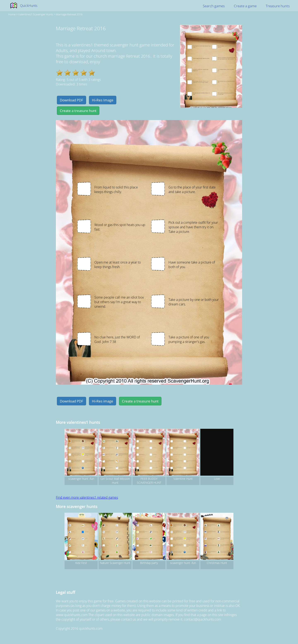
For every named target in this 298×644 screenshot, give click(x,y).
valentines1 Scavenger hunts (36, 14)
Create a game (245, 6)
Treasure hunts (278, 6)
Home (12, 14)
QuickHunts (29, 6)
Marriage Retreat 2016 (69, 14)
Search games (214, 6)
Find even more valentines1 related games (87, 497)
